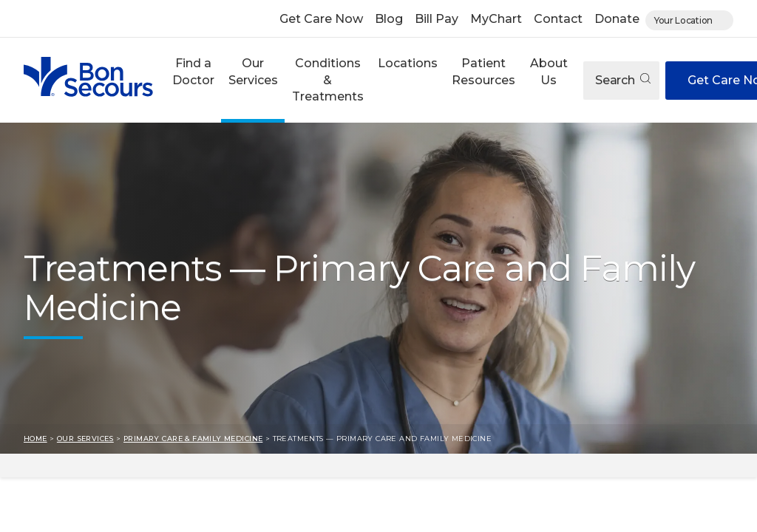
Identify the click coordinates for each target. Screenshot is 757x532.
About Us (549, 71)
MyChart (496, 19)
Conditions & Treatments (328, 80)
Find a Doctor (193, 71)
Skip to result (11, 465)
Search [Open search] (623, 80)
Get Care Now (321, 19)
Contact (558, 19)
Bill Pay (437, 19)
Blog (389, 19)
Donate (617, 19)
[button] (193, 80)
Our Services (253, 71)
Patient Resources (483, 71)
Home (35, 439)
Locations (408, 63)
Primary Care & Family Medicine (193, 439)
